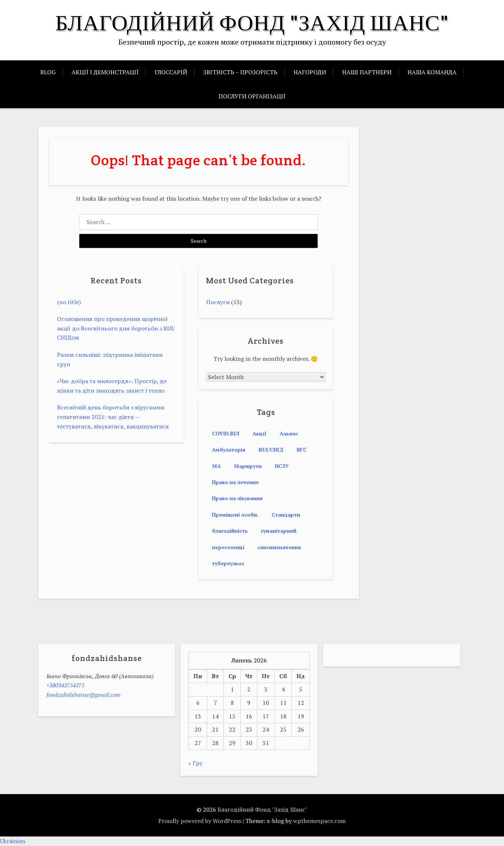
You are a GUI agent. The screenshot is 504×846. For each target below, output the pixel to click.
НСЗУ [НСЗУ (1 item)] (282, 466)
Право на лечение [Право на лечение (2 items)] (235, 482)
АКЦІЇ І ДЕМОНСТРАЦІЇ (105, 72)
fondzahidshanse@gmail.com (84, 695)
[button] (252, 841)
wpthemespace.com (319, 821)
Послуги (218, 302)
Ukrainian (13, 841)
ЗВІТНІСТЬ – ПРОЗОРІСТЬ (240, 72)
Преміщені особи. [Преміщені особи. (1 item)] (235, 515)
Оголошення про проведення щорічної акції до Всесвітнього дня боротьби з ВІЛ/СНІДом (116, 328)
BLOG (48, 72)
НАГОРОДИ (310, 72)
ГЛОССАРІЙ (171, 72)
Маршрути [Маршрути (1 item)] (248, 466)
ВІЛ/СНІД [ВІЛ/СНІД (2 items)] (271, 450)
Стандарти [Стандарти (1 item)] (286, 515)
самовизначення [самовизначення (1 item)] (279, 547)
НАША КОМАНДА (432, 72)
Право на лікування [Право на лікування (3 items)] (237, 498)
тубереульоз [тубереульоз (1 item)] (228, 563)
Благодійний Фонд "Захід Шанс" (252, 23)
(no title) (69, 302)
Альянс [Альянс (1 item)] (289, 433)
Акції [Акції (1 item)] (259, 433)
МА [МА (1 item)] (216, 466)
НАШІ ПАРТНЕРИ (367, 72)
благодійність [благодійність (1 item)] (230, 531)
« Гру (195, 763)
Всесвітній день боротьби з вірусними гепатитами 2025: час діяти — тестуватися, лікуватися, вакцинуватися (113, 417)
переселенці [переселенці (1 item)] (228, 547)
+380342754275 (65, 685)
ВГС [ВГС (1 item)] (302, 450)
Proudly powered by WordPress (200, 821)
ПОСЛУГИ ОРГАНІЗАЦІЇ (252, 96)
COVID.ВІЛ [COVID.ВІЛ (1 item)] (226, 433)
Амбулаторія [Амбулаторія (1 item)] (229, 450)
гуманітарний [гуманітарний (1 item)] (279, 531)
